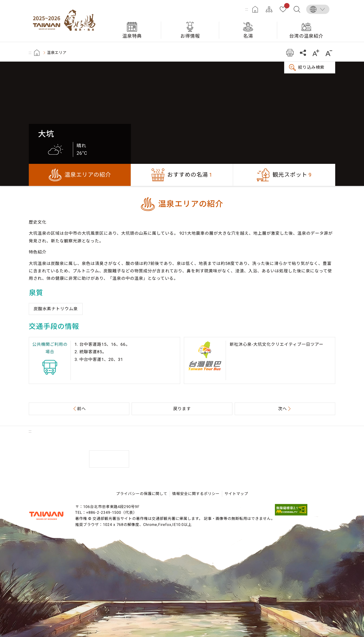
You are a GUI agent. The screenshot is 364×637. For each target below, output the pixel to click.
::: (247, 9)
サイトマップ (269, 9)
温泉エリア (57, 53)
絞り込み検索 (311, 67)
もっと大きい (316, 53)
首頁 (37, 53)
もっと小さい (329, 53)
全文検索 (297, 9)
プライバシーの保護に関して (142, 494)
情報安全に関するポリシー (196, 494)
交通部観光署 (46, 516)
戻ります (182, 409)
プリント (290, 53)
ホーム (255, 9)
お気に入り (286, 7)
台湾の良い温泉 (66, 21)
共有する (303, 53)
